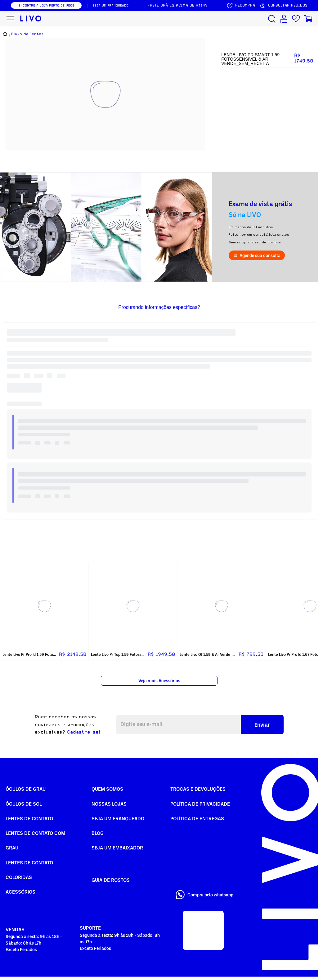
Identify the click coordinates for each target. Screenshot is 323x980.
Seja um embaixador (117, 848)
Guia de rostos (111, 880)
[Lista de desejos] (296, 19)
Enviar (262, 725)
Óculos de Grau (26, 789)
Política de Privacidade (200, 804)
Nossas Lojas (109, 804)
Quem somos (107, 789)
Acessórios (20, 892)
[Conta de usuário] (284, 19)
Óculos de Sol (24, 804)
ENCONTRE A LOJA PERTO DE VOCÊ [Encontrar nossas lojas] (46, 5)
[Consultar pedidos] (283, 6)
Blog (98, 833)
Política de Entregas (197, 818)
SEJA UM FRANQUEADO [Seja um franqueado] (110, 5)
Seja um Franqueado (118, 818)
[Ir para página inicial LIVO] (31, 19)
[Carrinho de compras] (308, 19)
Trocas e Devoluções (198, 789)
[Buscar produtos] (272, 19)
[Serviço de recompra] (241, 6)
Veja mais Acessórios (159, 681)
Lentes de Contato (29, 818)
